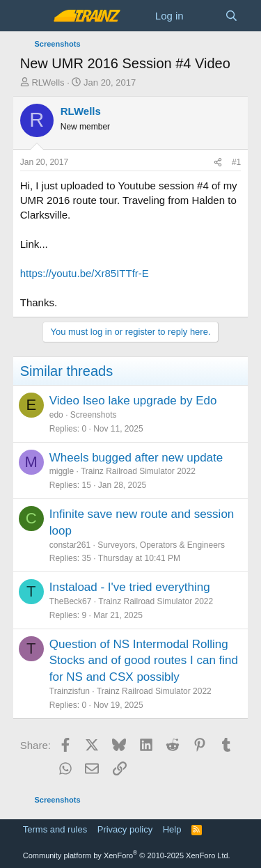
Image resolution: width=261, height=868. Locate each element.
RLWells (48, 82)
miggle (62, 471)
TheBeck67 (71, 601)
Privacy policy (125, 829)
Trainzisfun (70, 691)
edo (56, 415)
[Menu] (32, 16)
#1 (236, 162)
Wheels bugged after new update (136, 458)
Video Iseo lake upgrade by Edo (133, 401)
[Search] (231, 16)
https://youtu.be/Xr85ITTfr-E (85, 273)
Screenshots (94, 415)
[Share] (218, 163)
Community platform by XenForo (127, 855)
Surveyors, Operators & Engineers (161, 545)
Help (172, 829)
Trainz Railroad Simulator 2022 (138, 471)
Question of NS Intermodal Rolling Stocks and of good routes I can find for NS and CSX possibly (144, 661)
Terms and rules (55, 829)
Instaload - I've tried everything (130, 587)
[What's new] (204, 16)
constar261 (70, 545)
